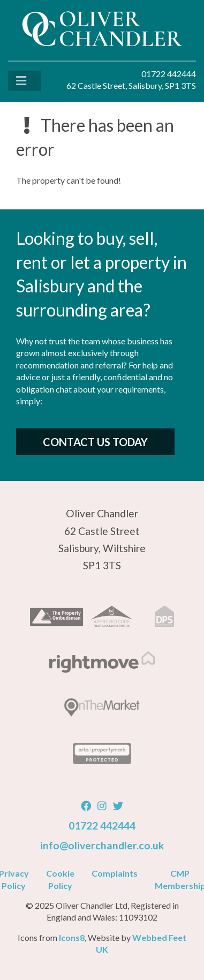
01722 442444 (102, 826)
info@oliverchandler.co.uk (102, 845)
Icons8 (72, 937)
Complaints (115, 873)
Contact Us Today (95, 442)
